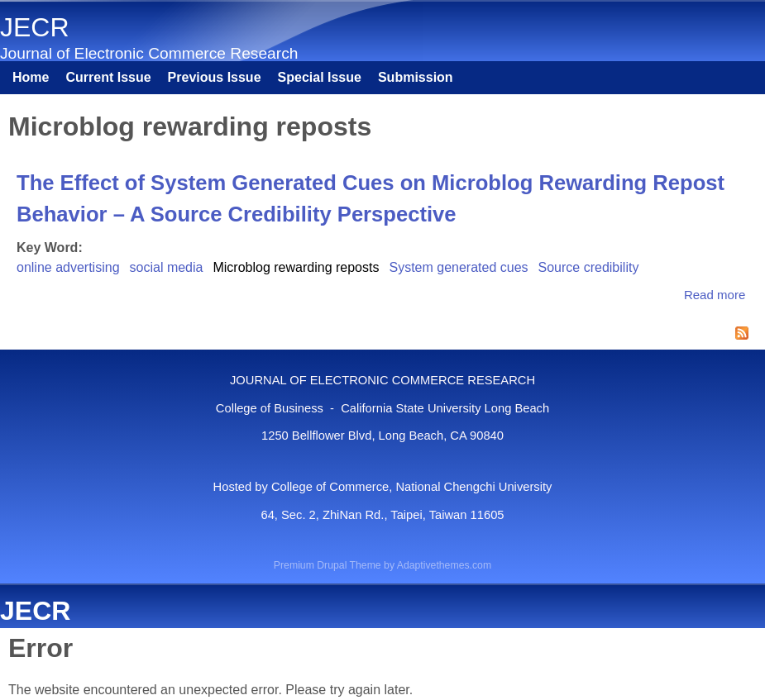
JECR (35, 27)
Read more (715, 295)
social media (167, 267)
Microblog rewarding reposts (296, 267)
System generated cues (458, 267)
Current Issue (108, 77)
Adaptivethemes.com (444, 565)
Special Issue (320, 77)
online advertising (68, 267)
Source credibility (589, 267)
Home (31, 77)
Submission (416, 77)
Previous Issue (215, 77)
